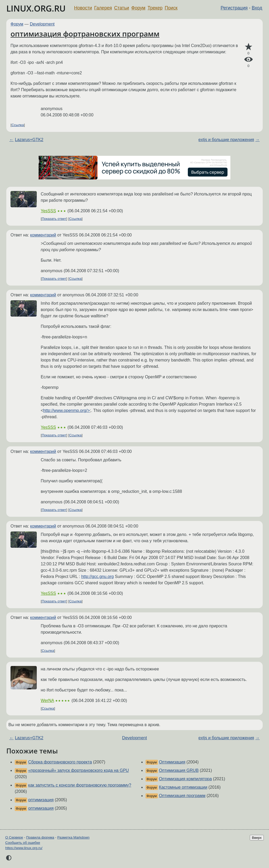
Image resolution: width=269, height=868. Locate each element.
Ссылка (18, 125)
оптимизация (41, 800)
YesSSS (48, 211)
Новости (83, 8)
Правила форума (40, 837)
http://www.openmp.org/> (66, 410)
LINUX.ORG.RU (36, 8)
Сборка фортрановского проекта (60, 762)
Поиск (171, 8)
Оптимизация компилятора (185, 779)
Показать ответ (54, 219)
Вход (257, 8)
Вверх (257, 838)
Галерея (103, 8)
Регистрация (234, 8)
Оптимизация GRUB (179, 770)
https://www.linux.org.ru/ (24, 848)
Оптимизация (172, 762)
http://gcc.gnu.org (97, 577)
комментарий (43, 235)
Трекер (155, 8)
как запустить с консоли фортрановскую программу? (80, 785)
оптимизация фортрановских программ (85, 34)
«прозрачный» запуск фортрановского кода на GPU (78, 770)
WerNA (47, 701)
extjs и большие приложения (226, 140)
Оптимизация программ (182, 796)
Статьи (121, 8)
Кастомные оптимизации (183, 787)
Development (42, 24)
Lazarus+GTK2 (29, 140)
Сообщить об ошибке (23, 843)
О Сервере (14, 837)
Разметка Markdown (73, 837)
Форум (138, 8)
